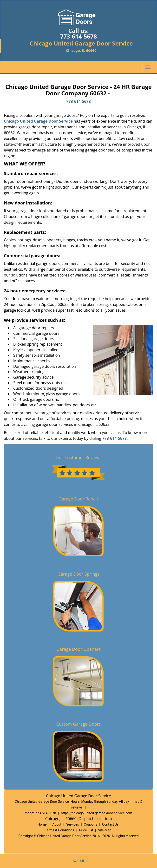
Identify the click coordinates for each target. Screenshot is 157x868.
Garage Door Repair (78, 499)
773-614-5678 (79, 36)
